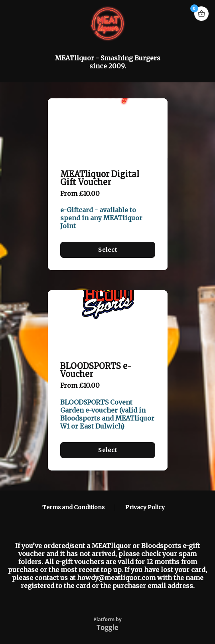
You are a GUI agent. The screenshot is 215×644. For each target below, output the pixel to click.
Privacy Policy (145, 507)
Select (108, 250)
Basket (201, 14)
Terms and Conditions (73, 507)
